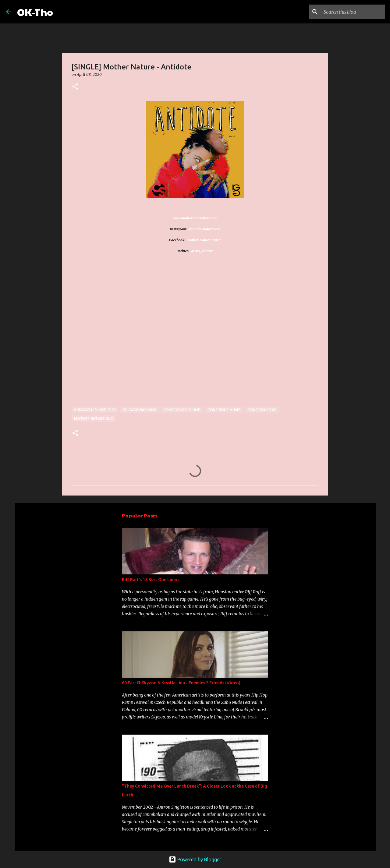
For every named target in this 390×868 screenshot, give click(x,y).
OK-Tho (35, 12)
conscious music (224, 410)
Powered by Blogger (195, 859)
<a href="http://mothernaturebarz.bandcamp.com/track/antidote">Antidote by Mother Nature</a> (125, 334)
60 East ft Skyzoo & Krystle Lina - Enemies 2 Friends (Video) (181, 683)
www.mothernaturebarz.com (195, 218)
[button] (75, 87)
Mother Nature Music (204, 240)
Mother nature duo (94, 419)
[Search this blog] (353, 12)
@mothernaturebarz (204, 229)
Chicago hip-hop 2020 (95, 410)
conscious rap (262, 410)
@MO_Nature (202, 251)
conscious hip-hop (182, 410)
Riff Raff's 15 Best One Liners (151, 580)
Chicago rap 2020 (140, 410)
